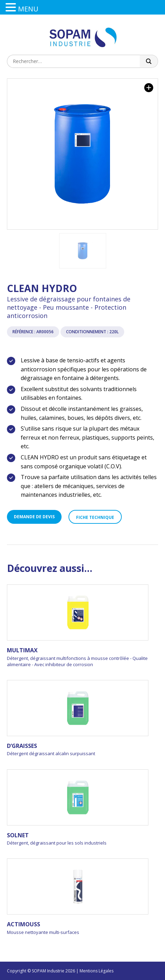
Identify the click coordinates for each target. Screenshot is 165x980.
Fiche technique (95, 517)
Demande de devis (34, 517)
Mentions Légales (97, 971)
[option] (82, 154)
